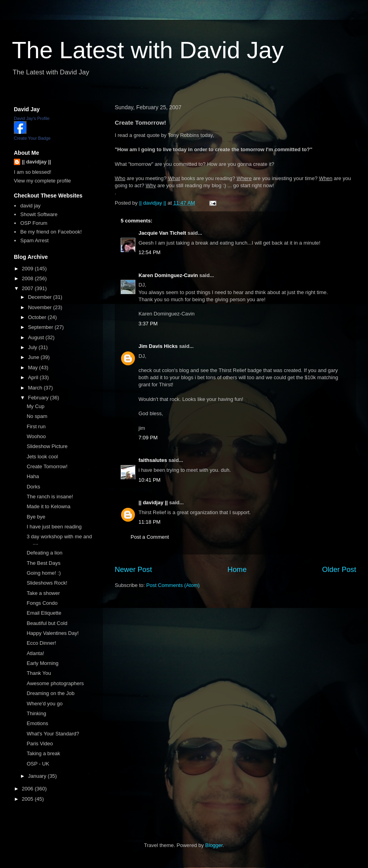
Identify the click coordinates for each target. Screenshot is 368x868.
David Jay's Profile (32, 118)
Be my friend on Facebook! (51, 232)
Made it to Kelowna (48, 506)
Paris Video (40, 744)
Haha (33, 476)
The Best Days (43, 563)
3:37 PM (148, 324)
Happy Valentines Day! (52, 633)
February (39, 398)
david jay (30, 206)
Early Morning (42, 663)
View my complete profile (42, 181)
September (41, 327)
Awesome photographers (55, 683)
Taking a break (43, 753)
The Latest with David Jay (148, 50)
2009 (28, 269)
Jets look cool (42, 457)
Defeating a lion (44, 553)
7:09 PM (148, 438)
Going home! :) (44, 573)
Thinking (36, 713)
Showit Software (39, 214)
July (33, 347)
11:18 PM (150, 522)
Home (237, 570)
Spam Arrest (34, 240)
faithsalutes (153, 460)
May (34, 368)
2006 (28, 789)
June (34, 357)
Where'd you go (45, 704)
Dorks (33, 487)
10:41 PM (150, 480)
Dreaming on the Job (50, 693)
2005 (28, 799)
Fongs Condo (42, 603)
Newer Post (133, 570)
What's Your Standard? (53, 734)
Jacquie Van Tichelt (162, 233)
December (41, 297)
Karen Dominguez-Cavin (168, 275)
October (38, 317)
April (34, 377)
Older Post (339, 570)
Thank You (39, 673)
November (41, 307)
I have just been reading (54, 527)
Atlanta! (35, 653)
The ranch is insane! (50, 497)
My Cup (35, 406)
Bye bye (36, 517)
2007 (28, 288)
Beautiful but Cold (47, 623)
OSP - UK (38, 764)
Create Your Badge (32, 138)
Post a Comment (150, 537)
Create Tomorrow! (47, 466)
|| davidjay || (153, 502)
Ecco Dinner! (41, 643)
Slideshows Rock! (47, 583)
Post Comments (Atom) (173, 585)
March (36, 388)
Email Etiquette (44, 613)
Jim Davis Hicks (158, 346)
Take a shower (43, 593)
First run (36, 426)
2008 (28, 278)
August (37, 337)
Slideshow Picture (47, 446)
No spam (37, 416)
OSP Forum (34, 223)
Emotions (37, 723)
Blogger (214, 845)
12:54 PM (150, 252)
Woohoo (36, 436)
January (38, 776)
